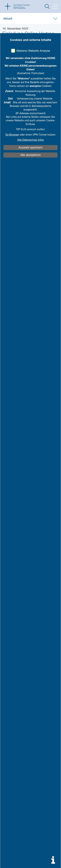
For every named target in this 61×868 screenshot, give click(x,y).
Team (8, 653)
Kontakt (10, 709)
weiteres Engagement (17, 678)
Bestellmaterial (13, 641)
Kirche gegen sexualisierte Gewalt (24, 713)
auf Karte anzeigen (20, 700)
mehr (51, 320)
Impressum (11, 718)
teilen (23, 62)
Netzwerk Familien (15, 670)
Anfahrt (9, 687)
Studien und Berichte (17, 628)
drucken (41, 62)
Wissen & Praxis (15, 620)
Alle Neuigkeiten (14, 612)
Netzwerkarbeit (14, 666)
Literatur (10, 633)
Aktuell (8, 19)
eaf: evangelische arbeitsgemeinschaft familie (30, 674)
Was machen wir (14, 658)
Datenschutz (12, 722)
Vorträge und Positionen (18, 624)
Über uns (10, 650)
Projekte (10, 637)
